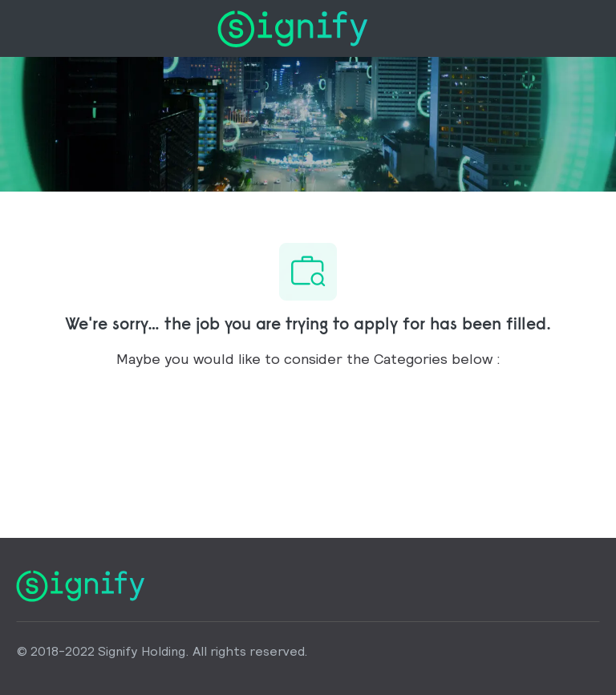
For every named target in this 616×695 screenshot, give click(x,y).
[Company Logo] (292, 27)
